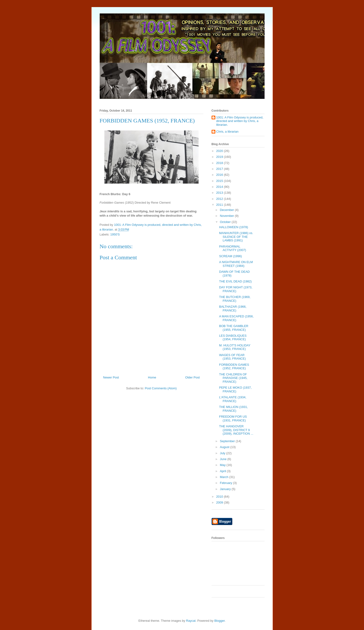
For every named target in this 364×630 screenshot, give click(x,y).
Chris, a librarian (227, 132)
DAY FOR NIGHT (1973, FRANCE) (236, 289)
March (225, 477)
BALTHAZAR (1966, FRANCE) (233, 309)
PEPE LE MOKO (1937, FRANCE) (235, 389)
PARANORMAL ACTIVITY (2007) (233, 248)
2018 (220, 163)
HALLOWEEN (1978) (234, 227)
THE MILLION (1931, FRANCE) (233, 409)
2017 (220, 169)
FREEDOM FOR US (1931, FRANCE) (233, 418)
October (226, 222)
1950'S (115, 234)
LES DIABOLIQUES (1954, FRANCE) (233, 338)
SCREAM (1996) (231, 256)
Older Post (192, 377)
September (228, 441)
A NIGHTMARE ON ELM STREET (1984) (236, 264)
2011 (220, 205)
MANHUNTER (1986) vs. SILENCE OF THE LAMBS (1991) (236, 237)
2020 (220, 151)
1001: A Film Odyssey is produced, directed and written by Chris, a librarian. (240, 121)
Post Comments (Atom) (161, 388)
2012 (220, 199)
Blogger (220, 621)
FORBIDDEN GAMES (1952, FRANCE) (234, 367)
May (223, 465)
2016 (220, 175)
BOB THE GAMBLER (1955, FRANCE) (234, 328)
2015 (220, 181)
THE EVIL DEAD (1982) (235, 281)
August (225, 447)
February (226, 483)
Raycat (191, 621)
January (226, 489)
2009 (220, 502)
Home (152, 377)
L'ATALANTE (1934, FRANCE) (233, 399)
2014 (220, 187)
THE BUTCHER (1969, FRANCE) (235, 299)
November (227, 216)
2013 (220, 193)
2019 (220, 157)
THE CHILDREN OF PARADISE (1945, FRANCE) (233, 378)
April (223, 471)
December (227, 210)
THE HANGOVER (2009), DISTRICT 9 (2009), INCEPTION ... (236, 430)
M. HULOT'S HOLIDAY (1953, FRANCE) (235, 347)
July (223, 453)
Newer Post (111, 377)
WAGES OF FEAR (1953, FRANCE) (232, 357)
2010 (220, 497)
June (224, 459)
